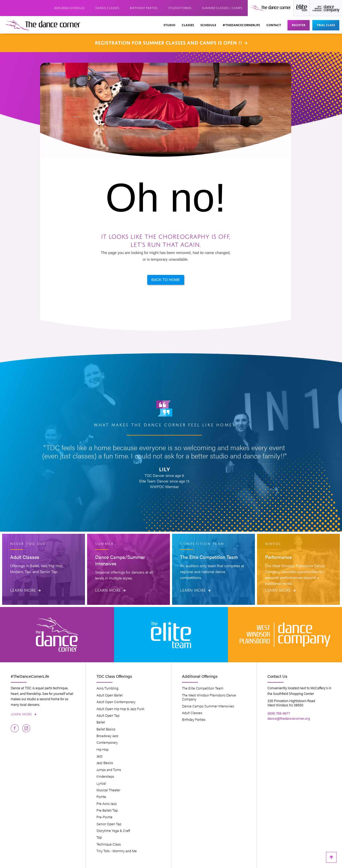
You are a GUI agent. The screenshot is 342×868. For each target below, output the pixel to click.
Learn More (25, 590)
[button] (169, 25)
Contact (274, 25)
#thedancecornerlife (241, 25)
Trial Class (326, 25)
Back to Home (166, 280)
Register (299, 25)
